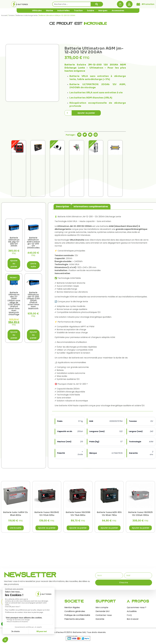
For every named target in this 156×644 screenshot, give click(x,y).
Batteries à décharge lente (27, 15)
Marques (103, 11)
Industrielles (63, 11)
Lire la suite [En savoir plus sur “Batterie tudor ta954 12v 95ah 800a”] (16, 528)
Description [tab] (63, 207)
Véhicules (37, 11)
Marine (50, 11)
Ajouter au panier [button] (14, 264)
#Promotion (148, 4)
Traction (78, 11)
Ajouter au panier (86, 113)
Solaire (91, 11)
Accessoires (118, 11)
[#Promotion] (138, 4)
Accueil (4, 15)
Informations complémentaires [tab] (91, 207)
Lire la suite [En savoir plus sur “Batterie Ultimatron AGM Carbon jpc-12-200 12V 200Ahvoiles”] (33, 265)
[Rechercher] (97, 4)
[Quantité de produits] (68, 113)
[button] (79, 135)
